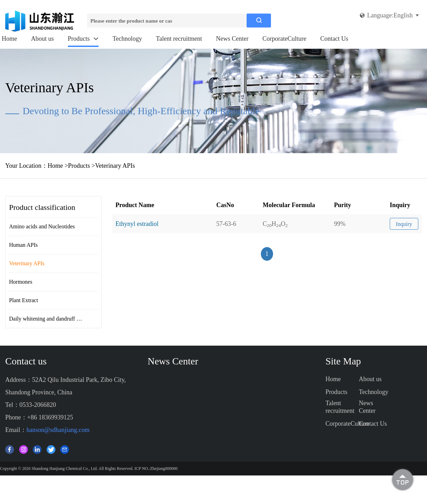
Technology (127, 39)
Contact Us (334, 39)
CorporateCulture (284, 39)
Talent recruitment (179, 39)
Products (83, 39)
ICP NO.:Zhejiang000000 (156, 468)
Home (9, 39)
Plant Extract (24, 300)
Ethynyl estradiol (137, 224)
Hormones (21, 282)
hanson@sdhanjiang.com (58, 430)
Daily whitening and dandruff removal (52, 319)
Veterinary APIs (115, 166)
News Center (232, 39)
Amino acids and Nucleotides (42, 226)
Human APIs (23, 245)
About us (42, 39)
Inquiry (404, 224)
